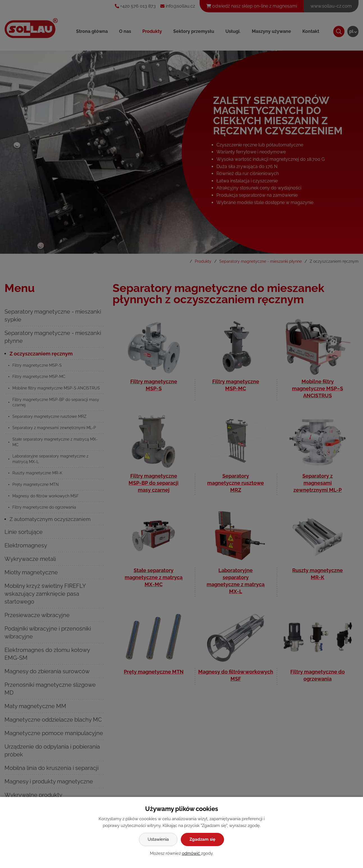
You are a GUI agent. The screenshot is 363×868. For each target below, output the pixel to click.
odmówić (191, 853)
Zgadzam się (202, 839)
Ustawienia (158, 839)
